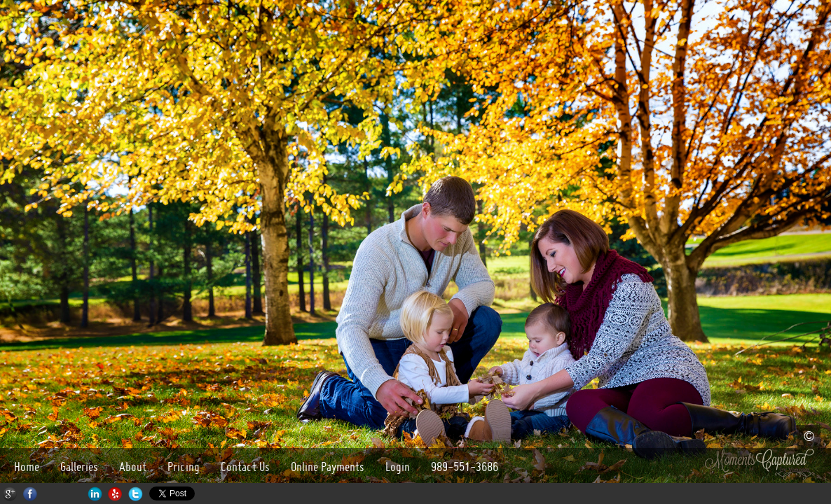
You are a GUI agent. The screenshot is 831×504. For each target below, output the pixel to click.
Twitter (136, 494)
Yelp (115, 494)
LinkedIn (95, 494)
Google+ (10, 494)
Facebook (30, 494)
